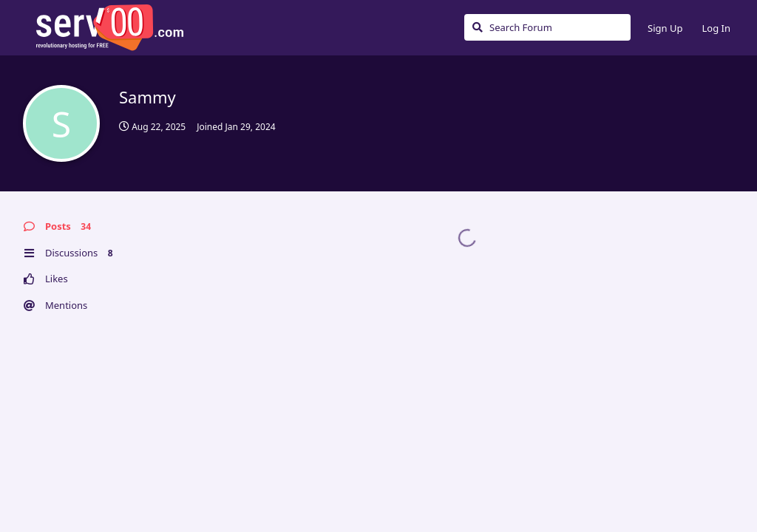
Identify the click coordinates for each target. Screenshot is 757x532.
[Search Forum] (547, 27)
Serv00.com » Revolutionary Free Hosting (109, 27)
